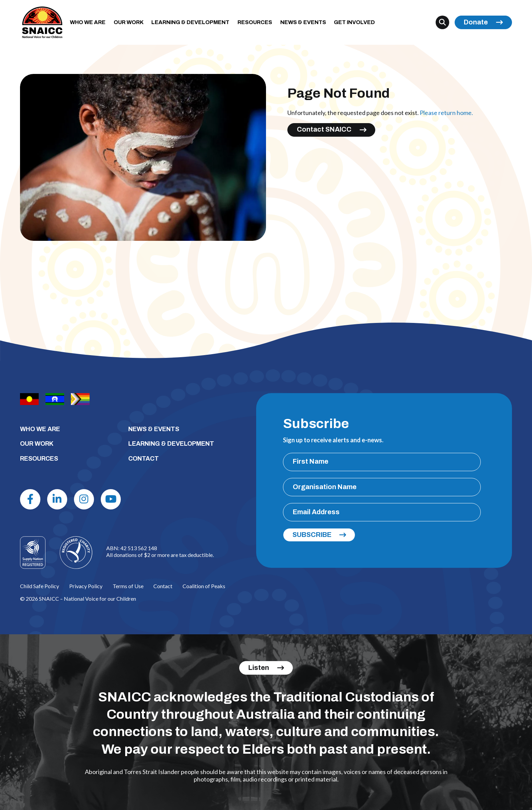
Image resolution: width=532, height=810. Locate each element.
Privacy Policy (86, 586)
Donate (476, 22)
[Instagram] (84, 499)
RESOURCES (255, 22)
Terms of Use (128, 586)
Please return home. (446, 113)
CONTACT (144, 459)
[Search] (442, 22)
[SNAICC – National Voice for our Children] (42, 22)
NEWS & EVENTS (303, 22)
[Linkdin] (57, 499)
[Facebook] (30, 499)
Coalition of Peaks (204, 586)
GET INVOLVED (354, 22)
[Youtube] (111, 499)
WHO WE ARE (88, 22)
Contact (163, 586)
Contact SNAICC (324, 129)
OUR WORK (129, 22)
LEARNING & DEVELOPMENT (190, 22)
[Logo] (76, 553)
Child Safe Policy (40, 586)
